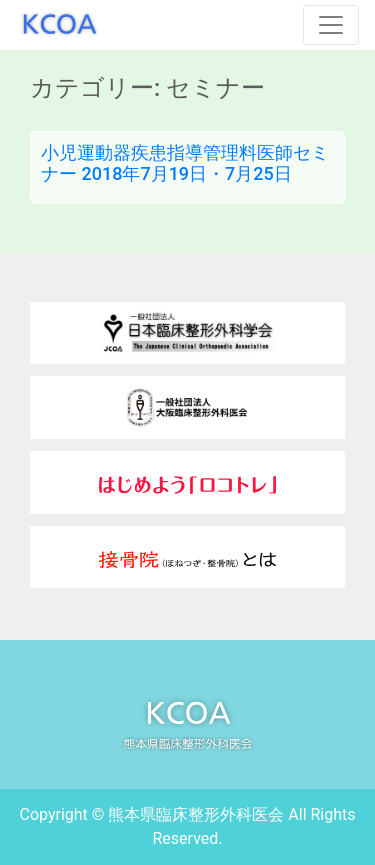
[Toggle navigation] (331, 25)
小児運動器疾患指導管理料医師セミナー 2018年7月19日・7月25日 (185, 163)
